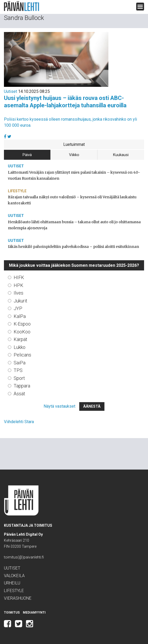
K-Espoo (22, 324)
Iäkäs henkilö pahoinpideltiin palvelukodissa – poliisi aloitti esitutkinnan (73, 247)
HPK (18, 285)
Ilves (18, 293)
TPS (18, 370)
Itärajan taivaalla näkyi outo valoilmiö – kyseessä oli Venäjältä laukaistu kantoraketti (72, 200)
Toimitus (12, 613)
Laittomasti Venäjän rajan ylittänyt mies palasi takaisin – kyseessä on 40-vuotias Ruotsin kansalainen (74, 175)
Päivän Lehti (22, 6)
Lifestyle (17, 191)
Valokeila (14, 576)
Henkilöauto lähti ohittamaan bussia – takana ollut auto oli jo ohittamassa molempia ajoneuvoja (74, 225)
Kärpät (20, 339)
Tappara (22, 386)
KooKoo (22, 332)
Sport (19, 378)
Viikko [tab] (74, 155)
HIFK (19, 277)
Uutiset (10, 91)
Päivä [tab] (27, 155)
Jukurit (20, 301)
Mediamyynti (34, 613)
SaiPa (20, 363)
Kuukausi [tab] (121, 155)
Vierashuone (18, 598)
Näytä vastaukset (59, 406)
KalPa (20, 316)
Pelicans (22, 355)
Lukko (20, 347)
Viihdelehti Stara (19, 422)
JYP (18, 308)
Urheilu (12, 583)
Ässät (19, 394)
